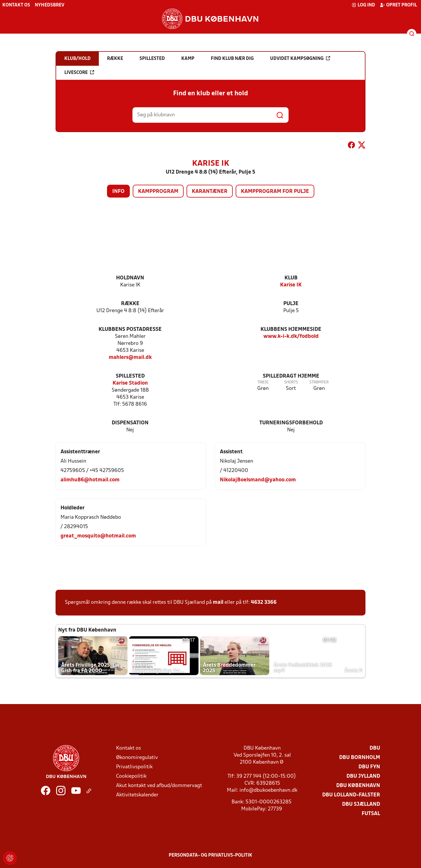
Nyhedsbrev (50, 5)
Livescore (79, 72)
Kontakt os (16, 5)
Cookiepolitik (131, 776)
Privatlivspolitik (134, 767)
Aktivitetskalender (137, 795)
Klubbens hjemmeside (291, 330)
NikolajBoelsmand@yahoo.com (258, 480)
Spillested (130, 376)
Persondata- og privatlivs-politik (210, 855)
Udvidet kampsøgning (300, 58)
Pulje (291, 304)
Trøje (263, 382)
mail (218, 602)
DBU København (358, 786)
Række (130, 304)
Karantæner (210, 192)
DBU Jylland (363, 776)
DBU (375, 748)
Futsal (371, 814)
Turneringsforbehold (291, 423)
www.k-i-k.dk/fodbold (291, 337)
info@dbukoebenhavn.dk (268, 790)
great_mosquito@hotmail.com (98, 536)
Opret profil (398, 5)
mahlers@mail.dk (130, 358)
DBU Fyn (369, 767)
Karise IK (291, 285)
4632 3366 (264, 602)
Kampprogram (158, 192)
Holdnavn (130, 278)
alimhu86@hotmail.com (90, 480)
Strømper (319, 382)
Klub (291, 278)
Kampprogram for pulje (275, 192)
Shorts (291, 382)
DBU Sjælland (361, 804)
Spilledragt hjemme (291, 376)
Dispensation (130, 423)
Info (118, 192)
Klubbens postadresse (130, 330)
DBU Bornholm (360, 758)
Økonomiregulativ (137, 758)
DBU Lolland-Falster (351, 795)
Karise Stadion (130, 383)
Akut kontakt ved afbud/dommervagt (159, 786)
